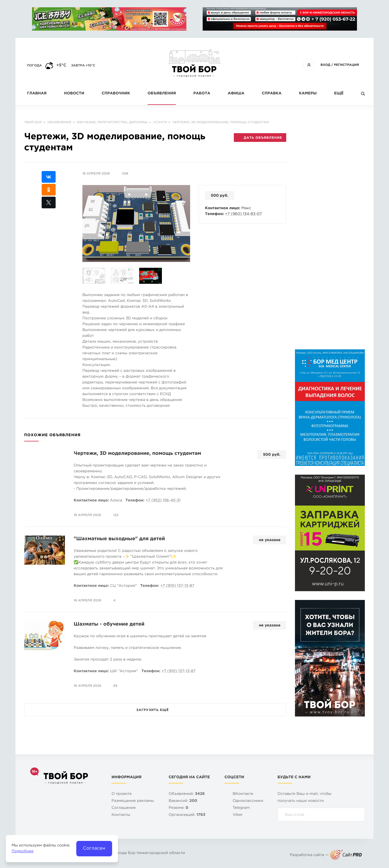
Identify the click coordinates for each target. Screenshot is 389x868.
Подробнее (23, 852)
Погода (35, 66)
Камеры (308, 94)
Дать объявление (260, 138)
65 (115, 686)
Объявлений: (187, 794)
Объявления (162, 94)
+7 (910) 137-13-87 (177, 586)
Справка (272, 94)
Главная (37, 94)
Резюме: (178, 808)
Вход (326, 65)
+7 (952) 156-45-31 (163, 501)
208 (125, 174)
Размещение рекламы (133, 801)
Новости (74, 94)
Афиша (236, 94)
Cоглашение (124, 808)
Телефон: (214, 214)
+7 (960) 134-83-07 (243, 214)
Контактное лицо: (223, 208)
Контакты (121, 815)
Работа (202, 94)
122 (116, 515)
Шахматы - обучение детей (109, 624)
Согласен (94, 848)
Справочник (116, 94)
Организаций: (187, 815)
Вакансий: (183, 801)
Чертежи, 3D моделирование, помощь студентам (137, 454)
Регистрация (346, 65)
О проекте (122, 794)
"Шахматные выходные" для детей (119, 539)
